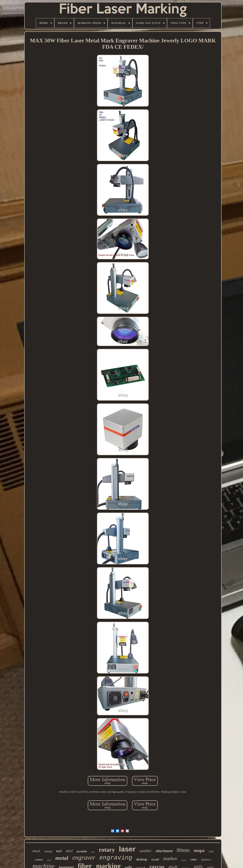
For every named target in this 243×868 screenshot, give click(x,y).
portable (82, 851)
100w (211, 852)
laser (127, 849)
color (194, 859)
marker (170, 858)
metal (62, 858)
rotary (107, 850)
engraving (116, 858)
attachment (164, 851)
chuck (36, 851)
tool (59, 851)
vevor (184, 860)
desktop (142, 859)
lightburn (206, 860)
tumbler (146, 851)
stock (49, 860)
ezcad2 (155, 860)
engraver (84, 858)
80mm (183, 850)
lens (93, 852)
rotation (39, 860)
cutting (48, 851)
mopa (199, 850)
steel (69, 851)
